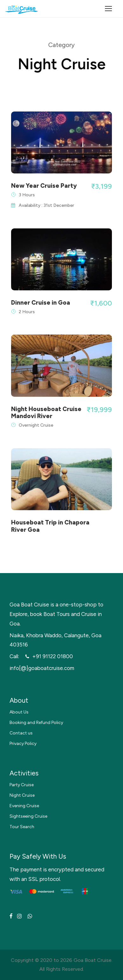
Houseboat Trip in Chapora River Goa (50, 526)
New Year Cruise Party (44, 186)
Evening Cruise (24, 806)
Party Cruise (22, 785)
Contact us (21, 733)
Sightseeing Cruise (28, 816)
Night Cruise (22, 795)
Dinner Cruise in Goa (41, 303)
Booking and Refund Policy (36, 723)
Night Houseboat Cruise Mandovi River (46, 413)
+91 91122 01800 (53, 656)
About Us (19, 712)
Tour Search (22, 827)
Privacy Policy (23, 743)
